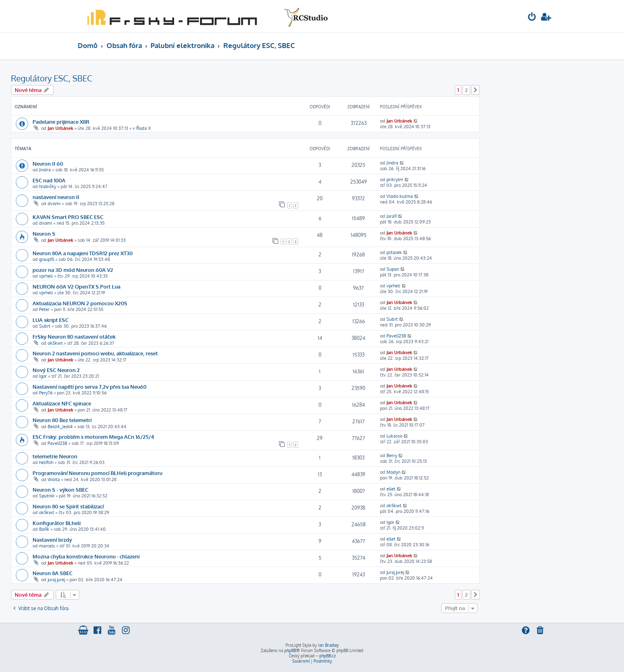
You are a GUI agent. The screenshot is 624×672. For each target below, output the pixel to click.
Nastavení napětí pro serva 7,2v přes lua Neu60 (89, 386)
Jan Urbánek (60, 128)
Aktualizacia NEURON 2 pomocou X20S (80, 303)
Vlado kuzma (400, 196)
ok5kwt (55, 343)
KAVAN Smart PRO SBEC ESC (68, 217)
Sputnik (47, 496)
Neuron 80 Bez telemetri (62, 420)
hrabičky (48, 186)
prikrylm (395, 179)
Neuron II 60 (48, 163)
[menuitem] (532, 18)
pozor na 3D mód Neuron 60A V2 (73, 270)
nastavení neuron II (56, 197)
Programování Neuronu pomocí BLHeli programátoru (97, 473)
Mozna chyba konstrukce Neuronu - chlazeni (86, 556)
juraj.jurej (56, 580)
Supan (393, 269)
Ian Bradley (328, 645)
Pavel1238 (396, 336)
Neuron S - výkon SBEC (60, 489)
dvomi (54, 204)
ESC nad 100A (49, 180)
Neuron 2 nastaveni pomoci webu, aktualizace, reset (95, 353)
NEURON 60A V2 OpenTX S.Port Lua (76, 286)
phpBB (290, 650)
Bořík (44, 529)
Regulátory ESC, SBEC (52, 78)
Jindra (45, 170)
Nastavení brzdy (52, 540)
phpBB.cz (327, 656)
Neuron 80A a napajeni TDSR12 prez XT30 (83, 253)
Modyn (393, 472)
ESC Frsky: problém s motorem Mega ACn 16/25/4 (93, 437)
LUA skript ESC (50, 320)
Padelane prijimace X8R (61, 121)
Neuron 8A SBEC (52, 573)
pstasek (394, 252)
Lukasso (394, 436)
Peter (44, 309)
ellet (391, 489)
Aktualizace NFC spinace (62, 403)
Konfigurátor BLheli (57, 523)
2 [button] (466, 90)
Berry (392, 455)
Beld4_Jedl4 (60, 427)
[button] (476, 90)
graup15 (47, 259)
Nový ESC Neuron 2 (56, 370)
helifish (46, 462)
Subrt (45, 326)
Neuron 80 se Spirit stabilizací (68, 506)
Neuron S (44, 233)
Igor (43, 376)
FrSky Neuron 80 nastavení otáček (74, 336)
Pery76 (46, 393)
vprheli (46, 276)
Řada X (144, 128)
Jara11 (392, 216)
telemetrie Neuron (55, 456)
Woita (54, 479)
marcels (47, 546)
